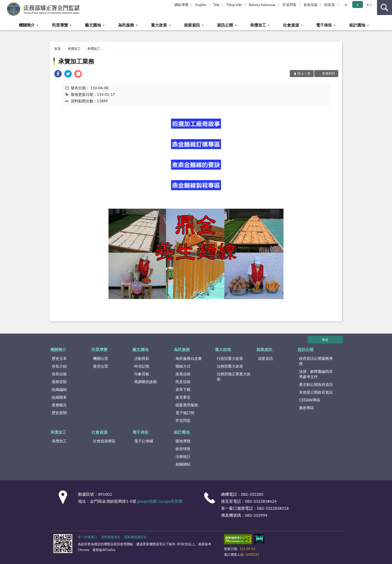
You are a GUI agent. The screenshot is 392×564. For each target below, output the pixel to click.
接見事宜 (183, 397)
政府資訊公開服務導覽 (316, 361)
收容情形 (183, 449)
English (201, 5)
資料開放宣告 (111, 537)
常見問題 (183, 420)
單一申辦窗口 (87, 537)
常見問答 (289, 5)
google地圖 (147, 501)
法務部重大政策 (230, 366)
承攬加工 (258, 25)
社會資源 (291, 25)
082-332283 (252, 494)
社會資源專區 (104, 441)
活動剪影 (142, 358)
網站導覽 (181, 5)
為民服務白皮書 (189, 358)
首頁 (57, 49)
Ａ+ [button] (369, 5)
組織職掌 (59, 397)
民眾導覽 (60, 25)
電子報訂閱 (185, 413)
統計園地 (357, 25)
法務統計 (183, 456)
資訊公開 (225, 25)
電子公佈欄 (144, 441)
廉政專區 (306, 408)
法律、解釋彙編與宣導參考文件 (316, 374)
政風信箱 (183, 374)
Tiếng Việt (234, 5)
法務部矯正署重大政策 (234, 376)
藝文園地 (93, 25)
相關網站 (183, 464)
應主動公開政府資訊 (316, 384)
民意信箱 (183, 382)
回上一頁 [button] (304, 73)
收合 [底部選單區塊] (325, 340)
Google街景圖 (170, 501)
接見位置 (100, 366)
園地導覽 (183, 441)
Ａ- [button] (346, 5)
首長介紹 (59, 366)
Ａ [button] (357, 5)
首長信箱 (310, 5)
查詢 (384, 8)
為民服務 (126, 25)
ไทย (216, 5)
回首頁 (329, 5)
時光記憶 (142, 366)
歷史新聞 (59, 413)
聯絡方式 (183, 366)
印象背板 (142, 374)
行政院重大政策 (230, 358)
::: (4, 4)
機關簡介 (27, 25)
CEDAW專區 (310, 400)
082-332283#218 (273, 508)
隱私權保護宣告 (136, 537)
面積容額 (59, 382)
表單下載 (183, 389)
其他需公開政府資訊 (316, 392)
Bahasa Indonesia (262, 5)
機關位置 (100, 358)
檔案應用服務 (187, 405)
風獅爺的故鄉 (145, 382)
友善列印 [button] (328, 73)
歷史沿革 (59, 358)
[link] (58, 74)
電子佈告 (324, 25)
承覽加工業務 (76, 61)
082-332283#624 (261, 501)
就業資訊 (192, 25)
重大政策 (159, 25)
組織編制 (59, 389)
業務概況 (59, 405)
